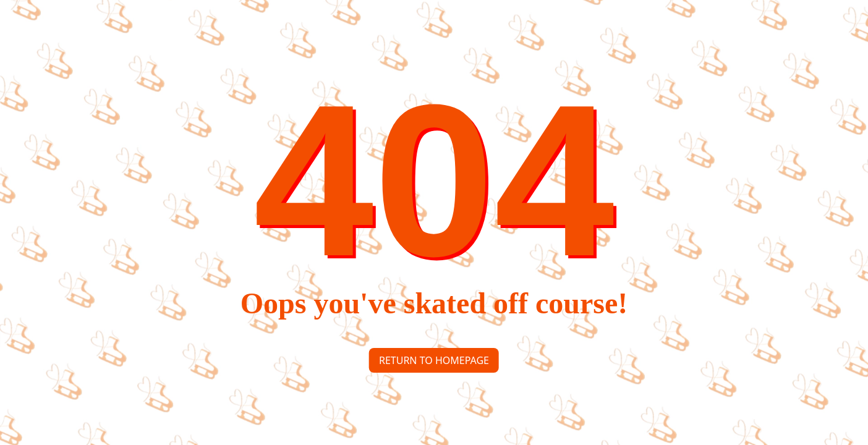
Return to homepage (434, 360)
